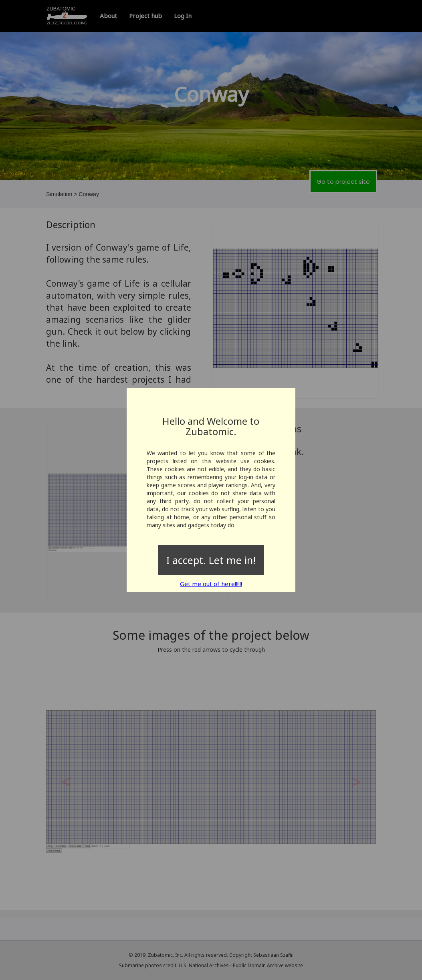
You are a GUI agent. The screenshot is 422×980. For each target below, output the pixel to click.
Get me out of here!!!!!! (211, 584)
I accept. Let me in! (211, 560)
